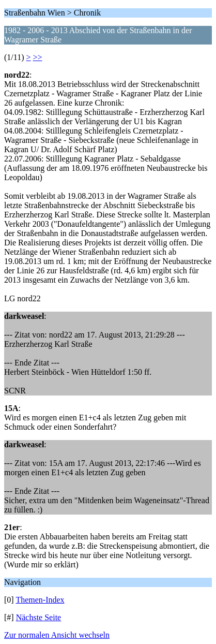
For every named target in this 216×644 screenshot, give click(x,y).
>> (38, 57)
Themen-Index (40, 600)
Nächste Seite (39, 617)
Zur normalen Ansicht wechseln (57, 635)
